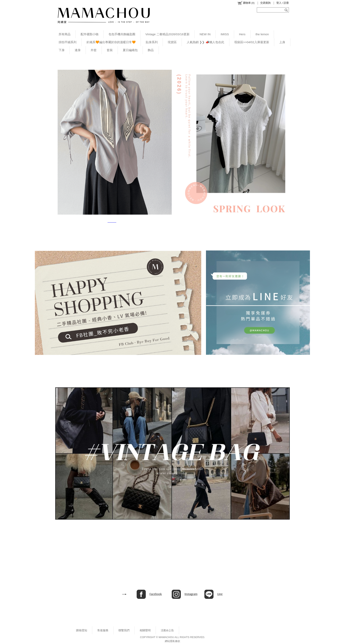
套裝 (110, 50)
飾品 (151, 50)
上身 (282, 42)
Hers (242, 34)
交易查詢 (265, 3)
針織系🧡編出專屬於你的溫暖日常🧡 (111, 42)
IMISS (225, 34)
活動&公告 (167, 630)
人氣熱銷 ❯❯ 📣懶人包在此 (205, 42)
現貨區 (172, 42)
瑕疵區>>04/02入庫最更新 (252, 42)
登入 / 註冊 (283, 3)
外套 (94, 50)
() (246, 3)
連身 (78, 50)
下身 (62, 50)
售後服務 (103, 630)
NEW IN (205, 34)
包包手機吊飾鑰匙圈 (122, 34)
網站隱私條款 (172, 641)
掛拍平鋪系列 (68, 42)
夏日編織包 (130, 50)
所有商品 (65, 34)
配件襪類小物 (90, 34)
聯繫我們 (124, 630)
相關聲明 (145, 630)
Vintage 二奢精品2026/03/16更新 (167, 34)
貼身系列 (152, 42)
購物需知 (82, 630)
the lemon (262, 34)
